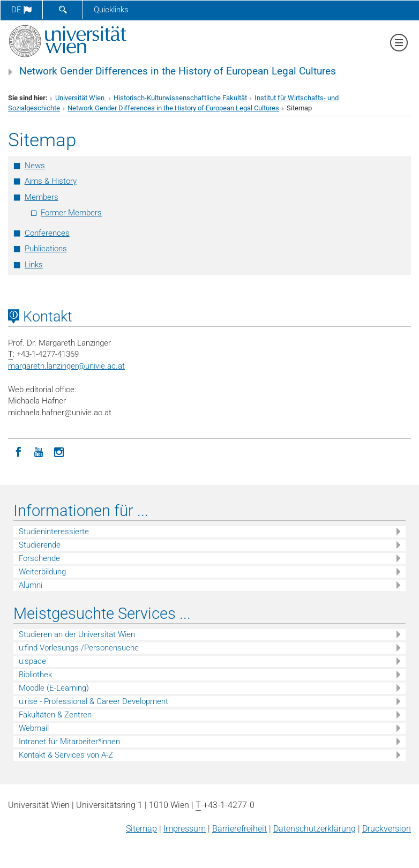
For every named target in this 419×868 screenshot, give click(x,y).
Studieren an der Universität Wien (77, 634)
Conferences (47, 233)
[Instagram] (59, 451)
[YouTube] (39, 451)
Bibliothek (35, 675)
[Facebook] (18, 451)
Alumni (31, 585)
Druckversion (387, 829)
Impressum (185, 829)
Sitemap (141, 829)
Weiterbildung (42, 572)
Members (42, 197)
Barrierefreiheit (240, 829)
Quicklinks (111, 10)
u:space (32, 661)
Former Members (71, 213)
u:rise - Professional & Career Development (93, 701)
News (35, 166)
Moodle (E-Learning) (54, 688)
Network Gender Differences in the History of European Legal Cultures (178, 71)
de (21, 10)
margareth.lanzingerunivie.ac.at (66, 366)
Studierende (40, 545)
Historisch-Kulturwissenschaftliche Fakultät (180, 98)
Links (34, 265)
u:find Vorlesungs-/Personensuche (79, 648)
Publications (46, 249)
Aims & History (51, 181)
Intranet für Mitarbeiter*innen (69, 742)
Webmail (34, 728)
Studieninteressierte (54, 532)
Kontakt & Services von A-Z (66, 755)
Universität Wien (81, 98)
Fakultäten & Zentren (55, 715)
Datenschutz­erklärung (315, 829)
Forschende (39, 558)
